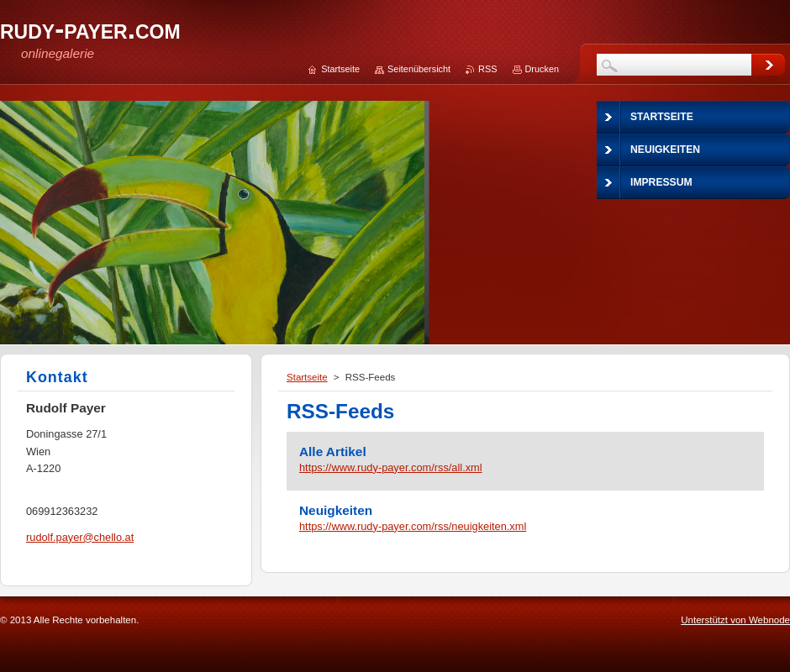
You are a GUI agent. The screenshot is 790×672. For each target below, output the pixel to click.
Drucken (542, 69)
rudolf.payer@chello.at (80, 537)
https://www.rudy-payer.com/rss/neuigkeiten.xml (413, 526)
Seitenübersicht (419, 69)
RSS (487, 69)
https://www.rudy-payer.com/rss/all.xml (391, 467)
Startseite (307, 377)
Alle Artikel (333, 451)
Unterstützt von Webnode (735, 620)
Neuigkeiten (336, 510)
